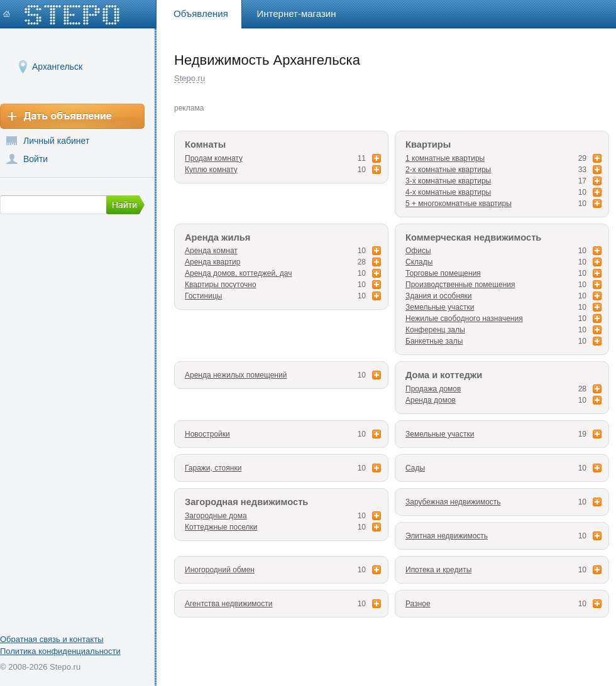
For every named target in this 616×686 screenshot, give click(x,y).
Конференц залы (435, 330)
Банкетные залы (434, 341)
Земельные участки (440, 307)
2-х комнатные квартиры (448, 170)
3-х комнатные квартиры (448, 181)
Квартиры (428, 144)
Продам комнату (214, 158)
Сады (415, 468)
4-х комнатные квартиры (448, 192)
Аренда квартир (212, 262)
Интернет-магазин (297, 14)
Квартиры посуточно (221, 285)
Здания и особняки (439, 296)
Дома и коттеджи (444, 375)
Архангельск (57, 66)
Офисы (418, 251)
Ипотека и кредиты (438, 570)
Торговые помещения (443, 273)
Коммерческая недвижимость (473, 237)
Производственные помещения (460, 285)
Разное (418, 604)
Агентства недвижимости (229, 604)
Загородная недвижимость (246, 502)
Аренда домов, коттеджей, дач (238, 273)
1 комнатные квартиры (445, 158)
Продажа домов (433, 389)
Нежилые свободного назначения (464, 318)
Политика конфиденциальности (60, 651)
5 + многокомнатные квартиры (459, 204)
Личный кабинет (56, 141)
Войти (36, 159)
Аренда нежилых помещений (236, 375)
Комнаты (205, 144)
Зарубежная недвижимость (453, 502)
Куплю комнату (211, 170)
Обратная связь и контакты (52, 639)
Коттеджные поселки (221, 527)
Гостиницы (203, 296)
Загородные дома (216, 516)
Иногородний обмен (220, 570)
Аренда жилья (217, 237)
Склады (419, 262)
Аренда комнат (211, 251)
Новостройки (207, 434)
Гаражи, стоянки (213, 468)
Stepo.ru (190, 78)
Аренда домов (431, 400)
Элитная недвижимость (447, 536)
